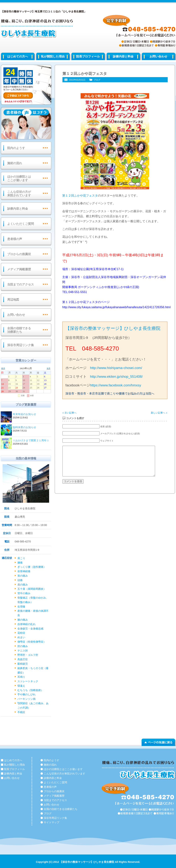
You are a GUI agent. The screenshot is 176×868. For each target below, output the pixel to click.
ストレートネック (28, 681)
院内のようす (16, 148)
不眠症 (21, 712)
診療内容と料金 (123, 56)
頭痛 (20, 580)
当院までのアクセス (21, 284)
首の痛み (23, 576)
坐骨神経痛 (24, 571)
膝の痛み (23, 620)
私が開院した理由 (53, 56)
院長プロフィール (88, 56)
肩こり (21, 558)
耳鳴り (21, 677)
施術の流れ (15, 163)
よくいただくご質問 (21, 224)
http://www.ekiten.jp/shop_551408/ (116, 377)
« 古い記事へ (69, 413)
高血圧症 (23, 659)
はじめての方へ (18, 56)
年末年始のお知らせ (31, 414)
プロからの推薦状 (19, 254)
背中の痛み (24, 593)
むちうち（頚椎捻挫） (30, 690)
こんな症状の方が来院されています (19, 194)
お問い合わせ (16, 315)
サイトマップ (52, 822)
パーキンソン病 (26, 699)
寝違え (21, 686)
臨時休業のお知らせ (31, 428)
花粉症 (21, 633)
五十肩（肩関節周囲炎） (32, 589)
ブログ (97, 80)
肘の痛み (23, 646)
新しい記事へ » (159, 413)
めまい (21, 637)
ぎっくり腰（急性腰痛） (32, 567)
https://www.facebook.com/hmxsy (116, 385)
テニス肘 (23, 651)
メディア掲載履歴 (19, 269)
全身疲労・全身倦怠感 (30, 629)
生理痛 (21, 607)
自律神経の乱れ (26, 624)
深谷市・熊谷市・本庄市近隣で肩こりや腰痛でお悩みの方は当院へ (110, 394)
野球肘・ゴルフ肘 (28, 655)
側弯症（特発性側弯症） (32, 642)
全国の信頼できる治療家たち (19, 330)
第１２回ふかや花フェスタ (80, 196)
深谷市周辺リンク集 (21, 345)
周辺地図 (13, 300)
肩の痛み (23, 585)
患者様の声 (15, 239)
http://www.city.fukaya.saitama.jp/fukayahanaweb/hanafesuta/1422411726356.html (116, 307)
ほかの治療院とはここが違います (19, 178)
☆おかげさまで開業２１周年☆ (31, 441)
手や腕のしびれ (26, 694)
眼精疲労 (23, 664)
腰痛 (20, 563)
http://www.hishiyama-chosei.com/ (116, 368)
